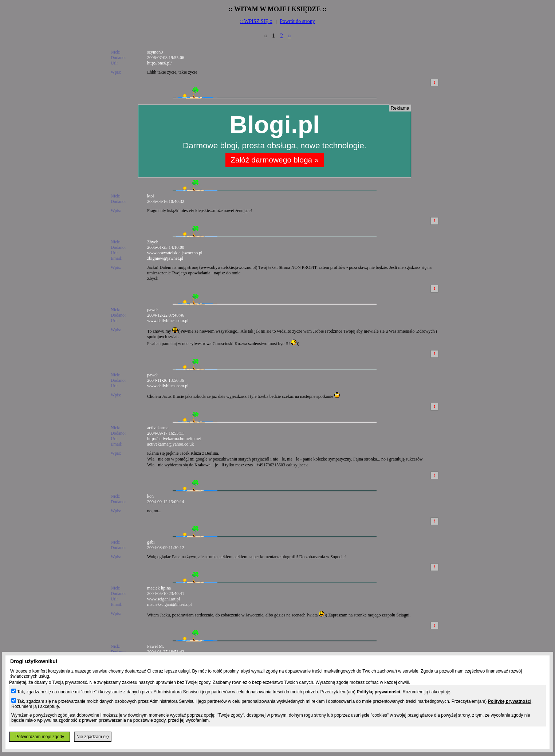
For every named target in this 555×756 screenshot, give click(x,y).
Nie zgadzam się (93, 737)
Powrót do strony (297, 21)
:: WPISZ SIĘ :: (256, 21)
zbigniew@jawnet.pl (165, 258)
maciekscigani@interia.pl (170, 604)
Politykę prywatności (378, 692)
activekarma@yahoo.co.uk (170, 444)
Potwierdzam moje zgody (40, 737)
